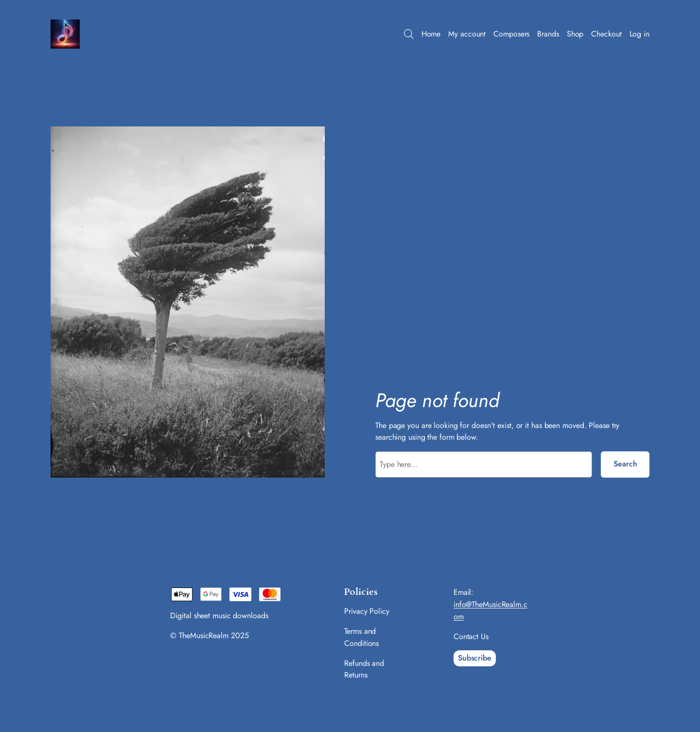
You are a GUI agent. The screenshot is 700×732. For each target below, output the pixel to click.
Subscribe (475, 658)
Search (625, 464)
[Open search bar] (409, 34)
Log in (639, 34)
